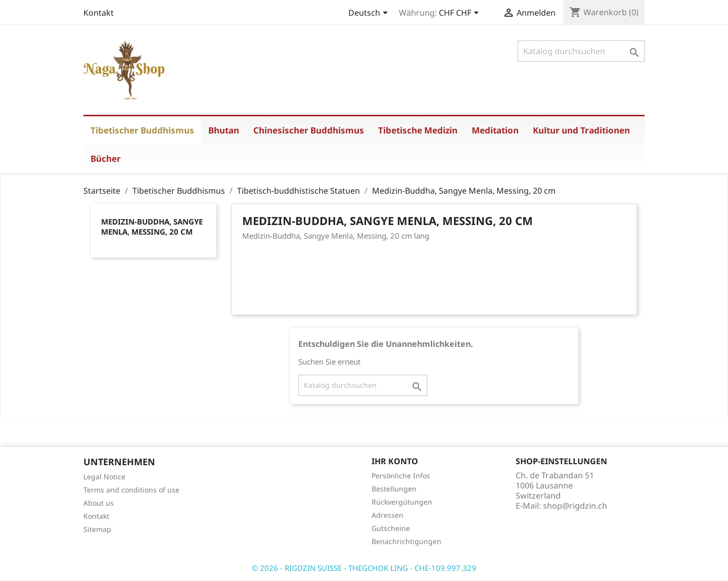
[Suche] (581, 51)
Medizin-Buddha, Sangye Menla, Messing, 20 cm (152, 227)
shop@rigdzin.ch (575, 506)
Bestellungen (394, 489)
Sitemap (97, 529)
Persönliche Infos (401, 476)
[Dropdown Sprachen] (370, 14)
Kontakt (99, 13)
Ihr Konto (395, 461)
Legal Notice (104, 477)
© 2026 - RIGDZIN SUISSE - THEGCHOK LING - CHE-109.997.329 (364, 568)
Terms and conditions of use (131, 490)
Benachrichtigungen (406, 541)
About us (99, 503)
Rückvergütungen (402, 502)
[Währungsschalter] (461, 14)
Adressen (388, 515)
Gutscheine (391, 528)
